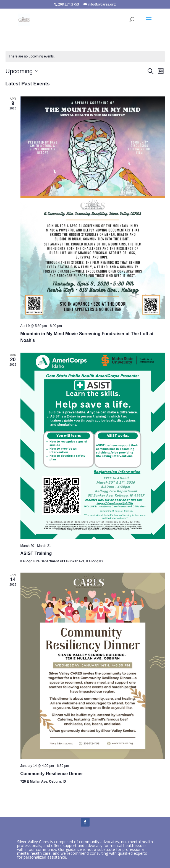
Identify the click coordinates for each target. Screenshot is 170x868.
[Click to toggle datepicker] (22, 71)
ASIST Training (36, 553)
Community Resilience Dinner (52, 774)
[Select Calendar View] (161, 71)
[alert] (32, 57)
